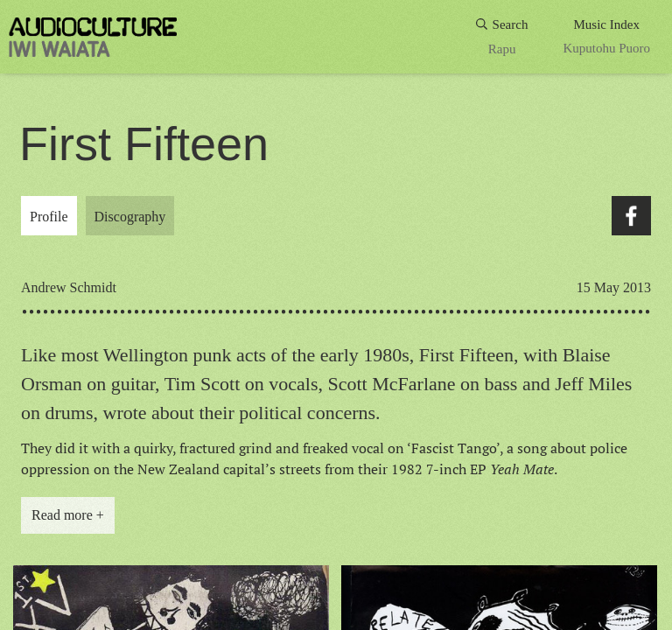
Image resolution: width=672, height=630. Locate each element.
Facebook (631, 216)
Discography (130, 217)
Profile (49, 217)
